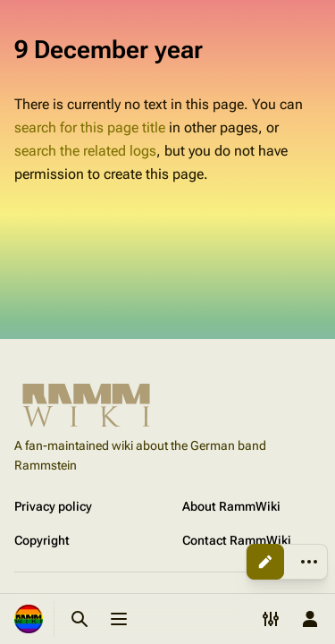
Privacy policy (53, 506)
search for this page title (90, 127)
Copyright (42, 540)
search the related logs (85, 151)
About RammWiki (231, 506)
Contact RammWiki (237, 540)
